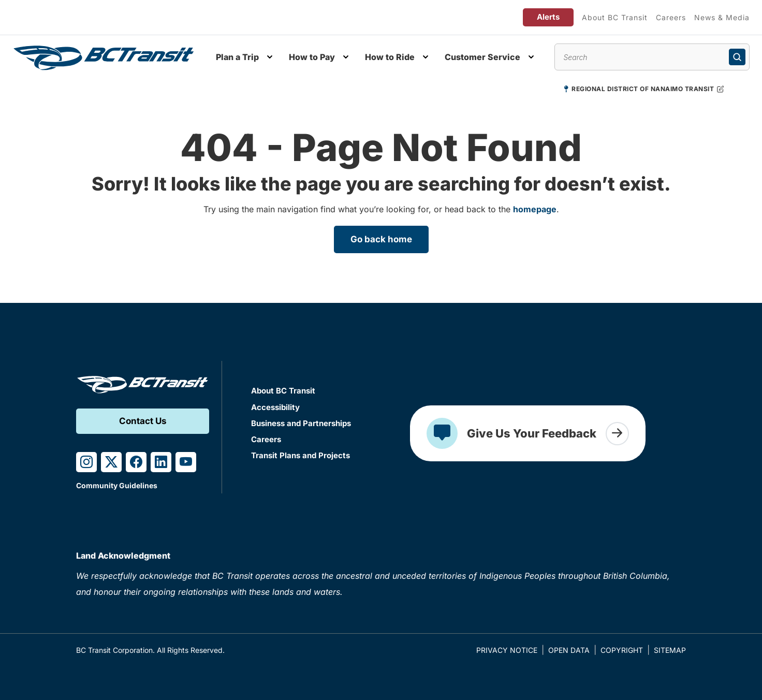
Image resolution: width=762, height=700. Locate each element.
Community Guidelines (117, 485)
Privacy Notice (507, 650)
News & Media (722, 17)
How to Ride (390, 57)
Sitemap (670, 650)
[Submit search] (737, 57)
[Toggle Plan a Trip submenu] (270, 57)
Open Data (569, 650)
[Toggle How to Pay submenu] (346, 57)
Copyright (622, 650)
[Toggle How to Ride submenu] (426, 57)
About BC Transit (615, 17)
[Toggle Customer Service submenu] (531, 57)
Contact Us (143, 421)
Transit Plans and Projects (301, 455)
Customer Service (482, 57)
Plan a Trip (237, 57)
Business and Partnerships (301, 423)
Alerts (548, 17)
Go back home (381, 239)
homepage (535, 209)
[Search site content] (652, 57)
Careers (671, 17)
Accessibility (275, 407)
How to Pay (312, 57)
